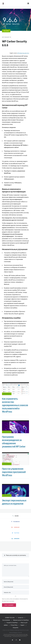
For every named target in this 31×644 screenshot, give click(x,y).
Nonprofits (15, 628)
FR (18, 636)
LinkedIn (15, 539)
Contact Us (21, 618)
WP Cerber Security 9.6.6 (23, 53)
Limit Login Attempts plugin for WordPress (15, 635)
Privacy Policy (14, 625)
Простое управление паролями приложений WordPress (14, 472)
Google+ (15, 527)
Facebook (15, 522)
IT (23, 636)
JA (26, 636)
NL (20, 636)
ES (17, 636)
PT (25, 636)
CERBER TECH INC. (10, 618)
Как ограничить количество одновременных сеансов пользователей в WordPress (15, 405)
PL (22, 636)
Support (22, 625)
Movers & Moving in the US (17, 630)
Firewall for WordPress (12, 623)
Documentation (6, 620)
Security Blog (7, 394)
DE (15, 636)
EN (13, 636)
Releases (6, 31)
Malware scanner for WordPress (21, 620)
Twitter (16, 533)
